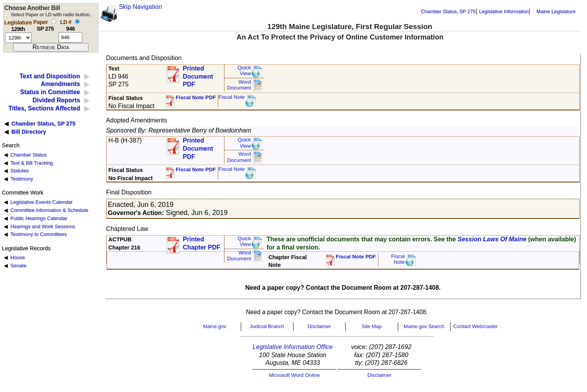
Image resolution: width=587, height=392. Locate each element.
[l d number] (70, 37)
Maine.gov (215, 326)
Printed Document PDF (198, 74)
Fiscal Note (231, 97)
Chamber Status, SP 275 (448, 11)
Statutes (20, 171)
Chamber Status (29, 155)
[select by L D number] (77, 21)
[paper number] (45, 37)
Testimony (22, 179)
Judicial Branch (267, 326)
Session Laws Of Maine (492, 239)
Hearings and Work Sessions (43, 226)
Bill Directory (29, 132)
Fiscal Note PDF (196, 97)
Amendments (60, 84)
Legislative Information (504, 11)
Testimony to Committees (39, 234)
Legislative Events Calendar (42, 202)
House (18, 257)
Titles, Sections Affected (44, 108)
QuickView (244, 71)
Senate (18, 266)
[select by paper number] (54, 21)
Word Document (239, 85)
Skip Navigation (141, 7)
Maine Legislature (556, 11)
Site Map (372, 326)
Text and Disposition (50, 76)
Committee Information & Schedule (49, 210)
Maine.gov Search (424, 326)
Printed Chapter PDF (201, 243)
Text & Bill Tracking (32, 163)
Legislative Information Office (293, 347)
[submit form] (51, 47)
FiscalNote (398, 259)
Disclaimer (319, 326)
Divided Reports (56, 100)
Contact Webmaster (476, 326)
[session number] (18, 38)
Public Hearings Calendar (39, 218)
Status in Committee (50, 92)
